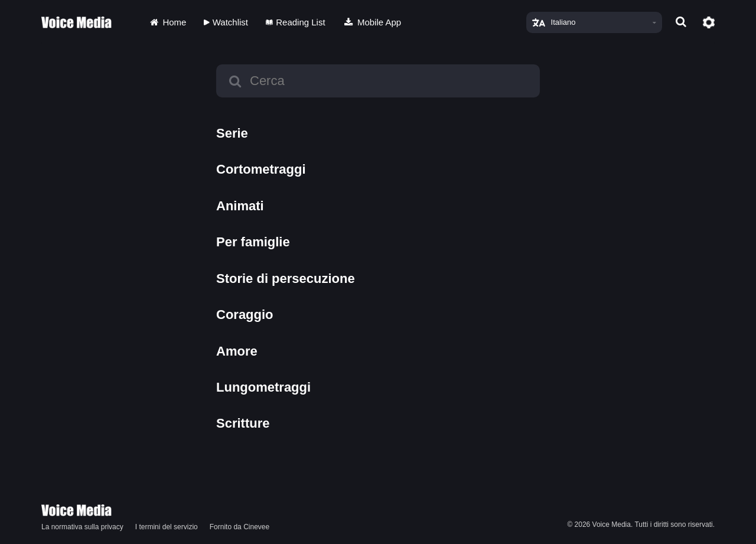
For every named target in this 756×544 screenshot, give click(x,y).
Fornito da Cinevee (239, 527)
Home (167, 22)
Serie (232, 133)
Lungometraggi (263, 387)
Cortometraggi (261, 169)
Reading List (296, 22)
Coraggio (245, 315)
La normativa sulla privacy (82, 527)
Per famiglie (253, 242)
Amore (237, 351)
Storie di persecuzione (286, 278)
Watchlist (226, 22)
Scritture (243, 423)
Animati (240, 206)
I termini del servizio (167, 527)
